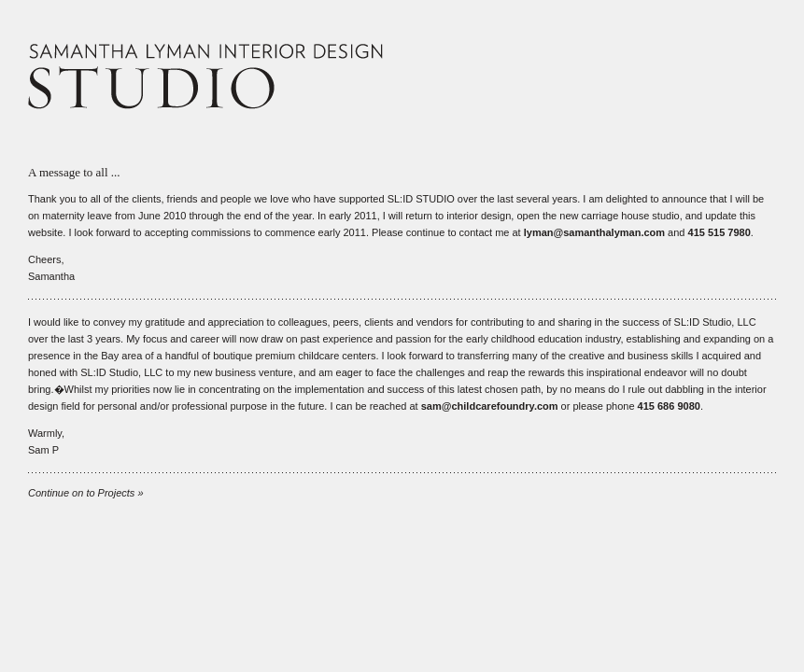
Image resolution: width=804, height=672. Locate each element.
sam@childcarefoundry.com (490, 406)
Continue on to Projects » (86, 493)
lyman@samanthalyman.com (594, 232)
